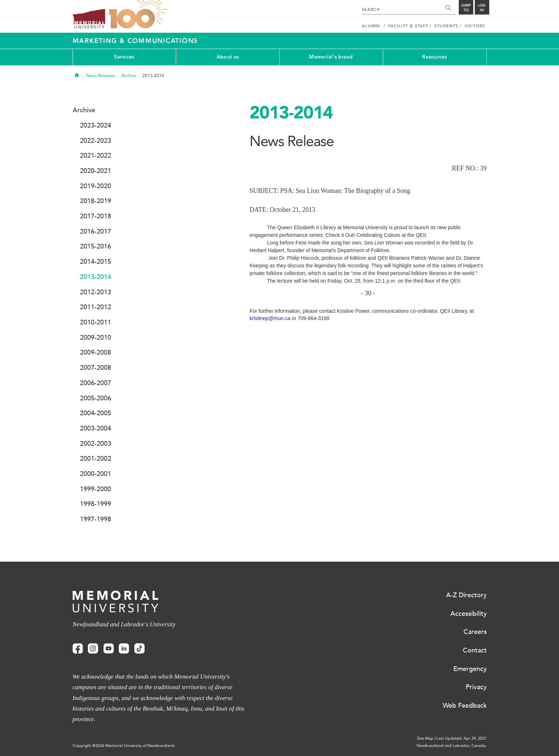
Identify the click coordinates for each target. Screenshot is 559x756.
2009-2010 (96, 337)
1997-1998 (96, 519)
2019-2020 (96, 186)
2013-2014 (96, 277)
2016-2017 (96, 231)
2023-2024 (96, 125)
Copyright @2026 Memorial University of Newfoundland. (124, 746)
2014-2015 (96, 262)
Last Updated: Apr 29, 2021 (461, 738)
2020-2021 (96, 171)
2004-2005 (96, 413)
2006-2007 (96, 383)
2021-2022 (96, 155)
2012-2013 (96, 292)
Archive (129, 76)
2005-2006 (96, 398)
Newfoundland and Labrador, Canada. (452, 746)
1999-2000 (96, 489)
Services (124, 57)
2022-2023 (96, 141)
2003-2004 (96, 428)
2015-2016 (96, 246)
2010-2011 (96, 322)
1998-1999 (96, 504)
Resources (435, 57)
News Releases (101, 76)
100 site (138, 15)
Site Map (425, 738)
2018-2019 (96, 201)
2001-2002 (96, 458)
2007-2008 (96, 368)
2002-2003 (96, 444)
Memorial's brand (331, 57)
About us (228, 57)
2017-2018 (96, 216)
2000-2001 (96, 474)
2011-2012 (96, 307)
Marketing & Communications (135, 41)
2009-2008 (96, 352)
